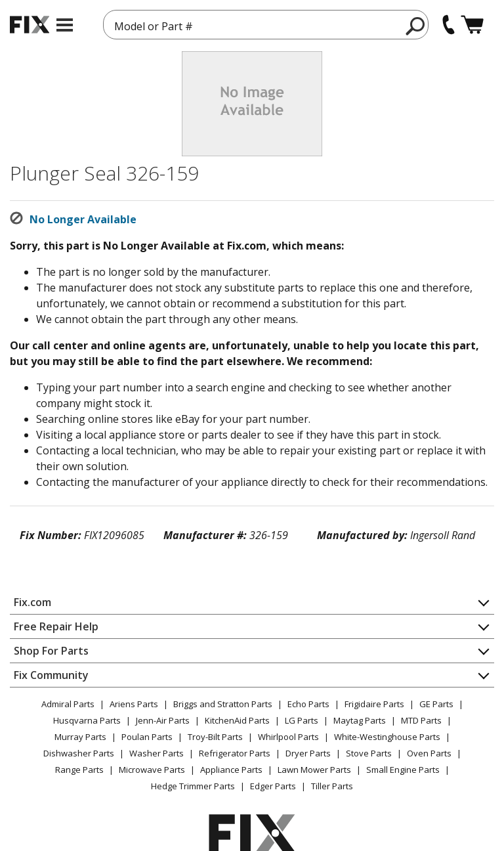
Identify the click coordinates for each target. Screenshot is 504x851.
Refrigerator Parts (235, 753)
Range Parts (79, 770)
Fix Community (51, 675)
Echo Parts (308, 704)
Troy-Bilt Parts (215, 737)
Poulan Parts (147, 737)
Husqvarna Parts (87, 720)
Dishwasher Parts (79, 753)
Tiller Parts (332, 786)
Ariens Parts (134, 704)
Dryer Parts (308, 753)
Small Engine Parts (403, 770)
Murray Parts (80, 737)
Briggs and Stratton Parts (223, 704)
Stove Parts (369, 753)
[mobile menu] (65, 25)
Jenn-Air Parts (163, 720)
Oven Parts (429, 753)
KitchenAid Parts (237, 720)
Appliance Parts (231, 770)
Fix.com (32, 602)
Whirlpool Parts (288, 737)
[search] (416, 26)
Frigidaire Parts (374, 704)
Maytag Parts (360, 720)
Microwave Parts (152, 770)
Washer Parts (157, 753)
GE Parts (436, 704)
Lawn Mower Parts (314, 770)
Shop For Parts (51, 651)
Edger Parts (273, 786)
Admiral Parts (68, 704)
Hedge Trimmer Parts (193, 786)
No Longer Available (83, 219)
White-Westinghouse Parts (387, 737)
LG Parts (302, 720)
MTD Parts (421, 720)
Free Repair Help (56, 626)
